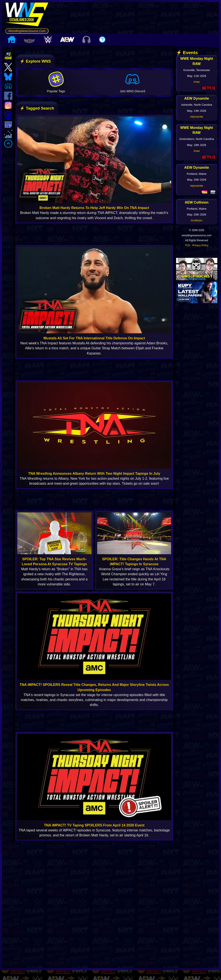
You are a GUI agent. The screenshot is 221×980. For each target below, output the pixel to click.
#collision (197, 220)
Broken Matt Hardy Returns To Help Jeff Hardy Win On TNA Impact (94, 208)
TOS (187, 245)
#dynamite (197, 117)
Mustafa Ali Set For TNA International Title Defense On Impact (94, 338)
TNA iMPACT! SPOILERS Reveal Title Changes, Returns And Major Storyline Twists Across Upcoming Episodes (94, 687)
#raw (196, 82)
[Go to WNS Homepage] (27, 15)
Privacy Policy (200, 245)
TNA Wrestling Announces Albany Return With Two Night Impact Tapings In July (94, 474)
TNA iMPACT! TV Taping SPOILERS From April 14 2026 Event (94, 825)
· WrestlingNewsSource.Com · (27, 31)
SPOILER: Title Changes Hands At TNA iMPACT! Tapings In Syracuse (134, 562)
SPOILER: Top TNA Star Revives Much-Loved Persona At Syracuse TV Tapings (54, 562)
